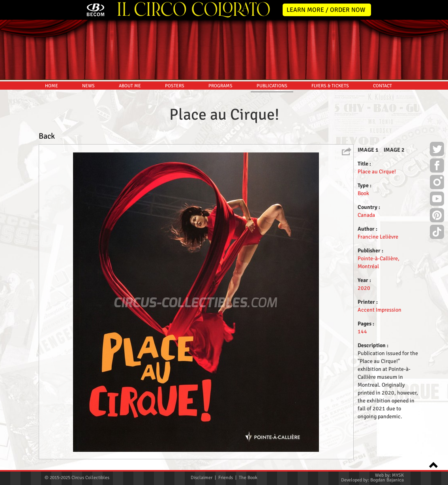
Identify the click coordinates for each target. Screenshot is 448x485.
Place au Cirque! (377, 172)
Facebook (437, 167)
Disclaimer (202, 478)
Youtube (437, 200)
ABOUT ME (130, 86)
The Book (248, 478)
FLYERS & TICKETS (330, 86)
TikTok (437, 233)
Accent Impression (380, 310)
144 (362, 332)
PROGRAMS (220, 86)
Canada (366, 215)
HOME (52, 86)
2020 (364, 288)
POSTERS (175, 86)
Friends (226, 478)
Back (47, 136)
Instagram (437, 183)
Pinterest (437, 216)
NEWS (88, 86)
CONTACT (382, 86)
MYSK (398, 475)
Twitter (437, 150)
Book (363, 193)
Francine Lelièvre (378, 237)
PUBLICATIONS (272, 86)
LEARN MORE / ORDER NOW (326, 10)
